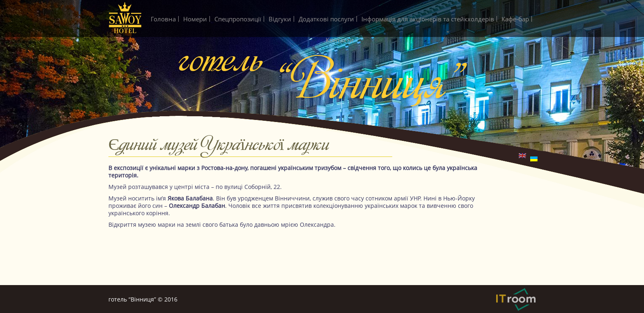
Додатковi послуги (326, 19)
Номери (195, 19)
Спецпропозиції (238, 19)
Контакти (340, 40)
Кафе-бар (515, 19)
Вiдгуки (280, 19)
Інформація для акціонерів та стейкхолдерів (428, 19)
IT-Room (516, 299)
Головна (163, 19)
